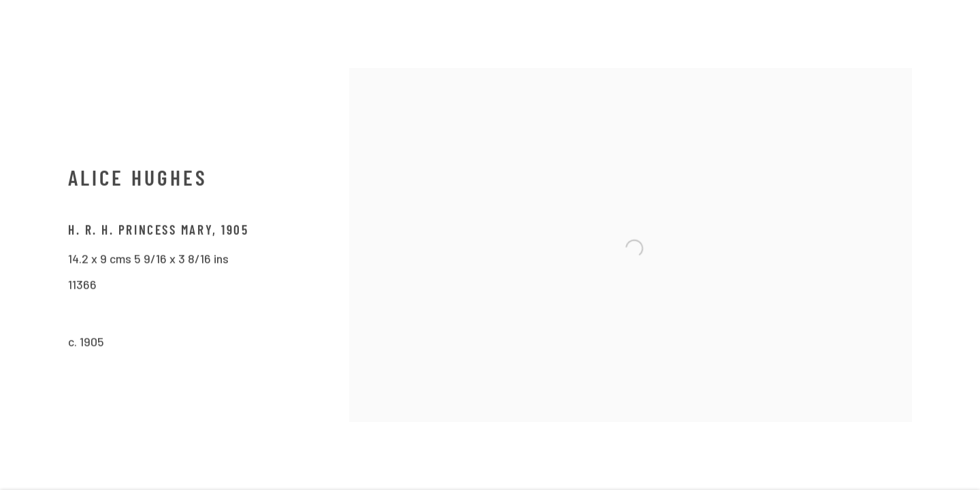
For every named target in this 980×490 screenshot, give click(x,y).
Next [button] (951, 245)
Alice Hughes (138, 183)
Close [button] (955, 31)
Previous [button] (29, 245)
